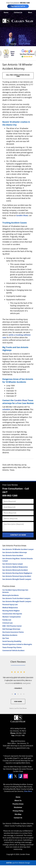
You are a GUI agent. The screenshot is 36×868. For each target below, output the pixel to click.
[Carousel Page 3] (18, 694)
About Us (18, 800)
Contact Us (18, 12)
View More (18, 701)
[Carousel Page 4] (21, 694)
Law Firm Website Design (18, 863)
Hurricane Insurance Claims (13, 632)
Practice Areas (9, 586)
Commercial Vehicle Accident (13, 650)
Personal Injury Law (10, 604)
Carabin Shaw (22, 215)
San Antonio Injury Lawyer (13, 564)
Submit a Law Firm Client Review (18, 708)
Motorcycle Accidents (11, 595)
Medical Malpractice (10, 608)
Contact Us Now (18, 535)
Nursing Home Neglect (11, 611)
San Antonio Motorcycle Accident (15, 570)
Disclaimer (18, 807)
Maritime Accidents (10, 635)
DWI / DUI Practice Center (12, 626)
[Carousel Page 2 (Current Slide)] (15, 694)
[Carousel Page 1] (12, 694)
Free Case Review (10, 485)
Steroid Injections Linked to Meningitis (17, 644)
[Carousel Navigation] (18, 694)
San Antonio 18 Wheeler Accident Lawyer (18, 549)
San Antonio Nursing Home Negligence (17, 573)
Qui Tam (6, 638)
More (30, 12)
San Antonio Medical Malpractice (15, 567)
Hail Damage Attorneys (11, 629)
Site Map (18, 814)
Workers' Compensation (12, 617)
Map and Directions (18, 741)
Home (6, 12)
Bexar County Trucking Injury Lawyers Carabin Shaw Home (18, 21)
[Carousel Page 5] (24, 694)
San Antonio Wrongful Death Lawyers (17, 579)
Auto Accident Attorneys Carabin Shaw (18, 767)
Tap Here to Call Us (18, 6)
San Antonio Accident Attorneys (15, 552)
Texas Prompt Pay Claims (12, 647)
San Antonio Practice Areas (14, 546)
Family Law (7, 620)
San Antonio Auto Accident (13, 555)
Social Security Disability (12, 641)
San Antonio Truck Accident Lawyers (16, 598)
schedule (6, 409)
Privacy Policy (18, 811)
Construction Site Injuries (12, 614)
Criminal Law (7, 623)
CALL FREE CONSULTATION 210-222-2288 (18, 76)
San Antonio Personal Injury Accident (17, 576)
